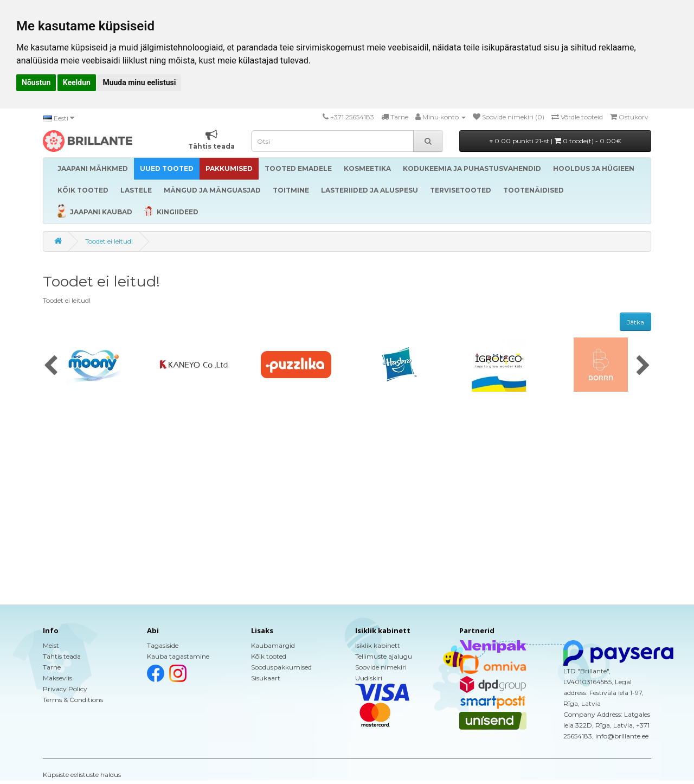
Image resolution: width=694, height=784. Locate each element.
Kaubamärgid (273, 645)
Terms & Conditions (73, 700)
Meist (51, 645)
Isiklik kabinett (378, 645)
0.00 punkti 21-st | (555, 141)
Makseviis (57, 678)
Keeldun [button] (77, 82)
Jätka (635, 322)
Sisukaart (266, 678)
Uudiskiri (369, 678)
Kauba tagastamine (178, 656)
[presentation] (51, 366)
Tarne (52, 667)
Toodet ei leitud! (109, 241)
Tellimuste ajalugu (384, 656)
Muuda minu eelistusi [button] (139, 82)
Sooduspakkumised (281, 667)
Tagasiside (163, 645)
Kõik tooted (269, 656)
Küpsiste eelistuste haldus (82, 775)
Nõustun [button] (36, 82)
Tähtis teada (62, 656)
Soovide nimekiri (381, 667)
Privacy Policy (65, 689)
